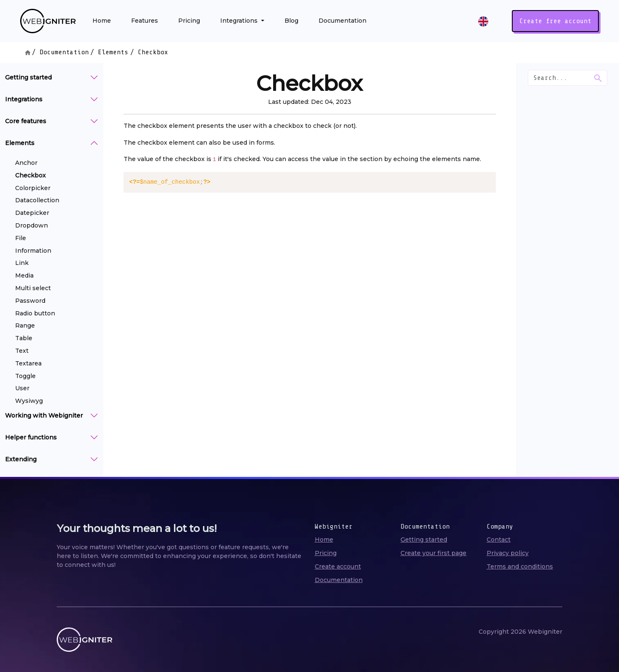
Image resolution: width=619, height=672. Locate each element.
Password (30, 301)
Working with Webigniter (44, 415)
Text (22, 351)
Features (145, 21)
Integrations (24, 99)
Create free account (555, 21)
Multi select (33, 288)
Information (33, 251)
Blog (291, 21)
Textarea (28, 363)
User (22, 388)
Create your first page (433, 553)
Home (102, 21)
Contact (499, 540)
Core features (26, 121)
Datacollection (37, 200)
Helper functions (31, 437)
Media (24, 275)
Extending (21, 459)
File (21, 238)
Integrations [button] (240, 21)
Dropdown (32, 225)
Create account (338, 566)
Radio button (35, 313)
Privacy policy (508, 553)
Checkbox (30, 175)
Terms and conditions (520, 566)
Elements (113, 52)
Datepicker (32, 213)
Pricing (189, 21)
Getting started (28, 77)
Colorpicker (33, 188)
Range (25, 325)
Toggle (25, 376)
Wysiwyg (29, 401)
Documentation (342, 21)
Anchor (26, 163)
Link (22, 263)
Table (24, 338)
